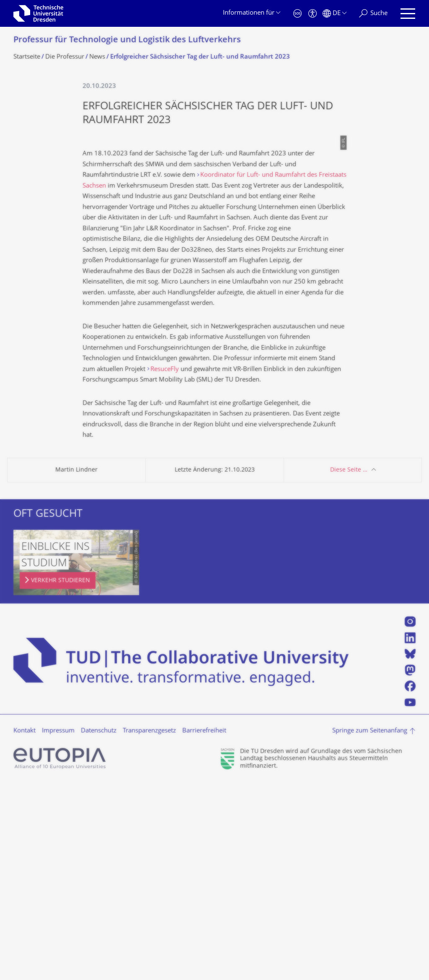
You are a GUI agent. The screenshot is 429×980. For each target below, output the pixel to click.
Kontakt (25, 929)
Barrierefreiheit (204, 929)
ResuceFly (165, 567)
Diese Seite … (349, 668)
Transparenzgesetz (149, 929)
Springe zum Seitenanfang (370, 929)
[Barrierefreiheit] (313, 14)
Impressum (58, 929)
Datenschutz (99, 929)
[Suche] (373, 14)
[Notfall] (297, 14)
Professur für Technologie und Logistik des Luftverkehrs (127, 40)
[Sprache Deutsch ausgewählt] (335, 14)
